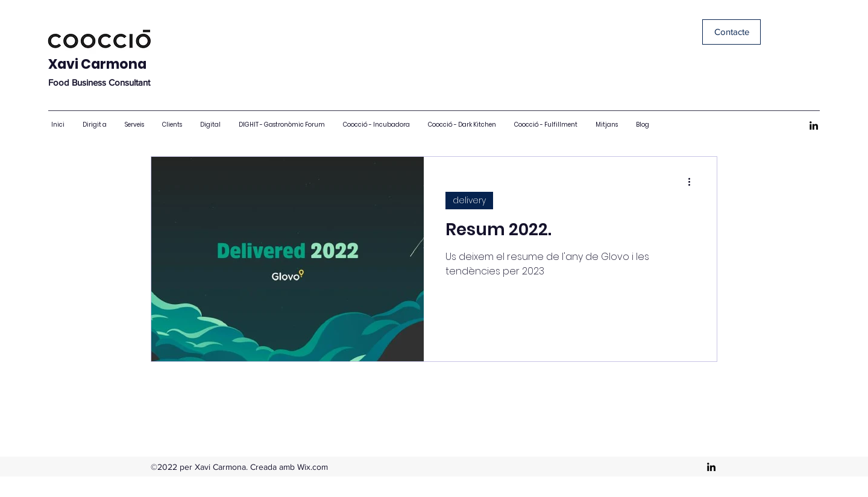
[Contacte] (731, 32)
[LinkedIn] (814, 125)
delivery (469, 200)
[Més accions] (693, 182)
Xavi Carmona (97, 64)
